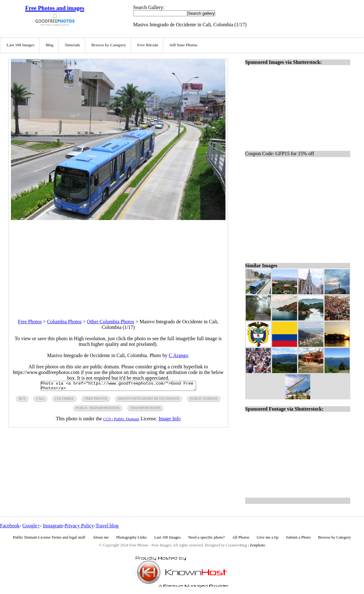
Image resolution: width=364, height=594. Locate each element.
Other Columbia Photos (111, 322)
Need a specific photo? (207, 537)
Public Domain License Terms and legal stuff (49, 537)
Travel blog (107, 526)
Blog (50, 45)
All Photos (241, 537)
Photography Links (131, 537)
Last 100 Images (20, 45)
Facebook (10, 526)
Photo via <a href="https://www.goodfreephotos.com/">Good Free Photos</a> (118, 387)
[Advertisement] (118, 264)
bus (22, 400)
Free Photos (30, 322)
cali (40, 400)
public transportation (98, 410)
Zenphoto (258, 545)
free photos (96, 400)
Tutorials (72, 45)
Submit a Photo (298, 537)
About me (101, 537)
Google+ (31, 526)
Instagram (53, 526)
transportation (145, 410)
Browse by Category (109, 45)
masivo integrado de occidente (149, 400)
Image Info (170, 420)
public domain (204, 400)
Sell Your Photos (184, 45)
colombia (64, 400)
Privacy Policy (79, 526)
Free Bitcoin (148, 45)
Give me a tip (268, 537)
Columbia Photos (64, 322)
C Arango (179, 355)
